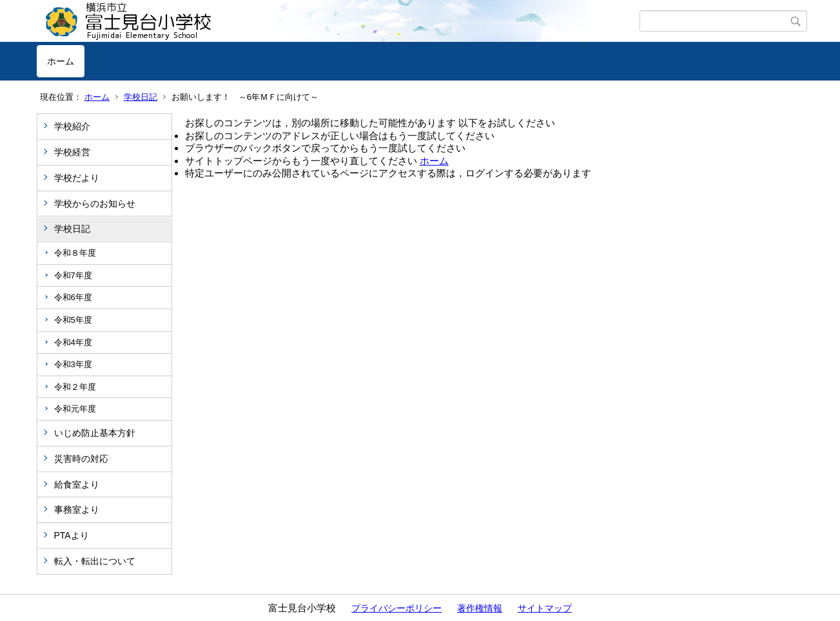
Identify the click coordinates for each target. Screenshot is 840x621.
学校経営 (72, 152)
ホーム (61, 61)
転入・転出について (95, 561)
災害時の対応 (81, 459)
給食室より (77, 484)
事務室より (77, 510)
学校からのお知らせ (95, 204)
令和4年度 (73, 342)
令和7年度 (73, 275)
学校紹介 (72, 126)
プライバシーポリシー (396, 608)
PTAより (72, 535)
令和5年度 (73, 320)
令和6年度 (73, 297)
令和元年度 (75, 409)
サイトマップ (545, 608)
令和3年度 (73, 364)
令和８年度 (75, 253)
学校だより (77, 178)
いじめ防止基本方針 (95, 433)
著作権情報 (480, 608)
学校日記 (141, 97)
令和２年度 (75, 387)
